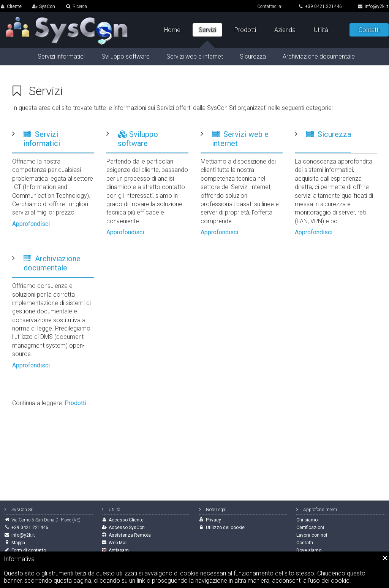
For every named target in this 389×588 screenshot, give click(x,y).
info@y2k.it (373, 6)
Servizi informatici (42, 139)
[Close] (385, 558)
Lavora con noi (312, 535)
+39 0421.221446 (320, 6)
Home (172, 30)
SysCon (47, 6)
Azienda (285, 30)
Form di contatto (29, 550)
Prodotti (75, 403)
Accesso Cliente (126, 520)
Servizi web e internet (195, 56)
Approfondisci (31, 224)
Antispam (119, 550)
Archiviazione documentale (52, 263)
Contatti (369, 30)
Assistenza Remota (130, 535)
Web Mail (118, 543)
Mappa (18, 543)
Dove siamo (309, 550)
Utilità (321, 30)
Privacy (213, 520)
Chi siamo (307, 520)
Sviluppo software (138, 139)
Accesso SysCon (127, 528)
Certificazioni (310, 528)
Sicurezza (329, 134)
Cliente (14, 6)
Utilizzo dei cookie (225, 528)
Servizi (207, 30)
